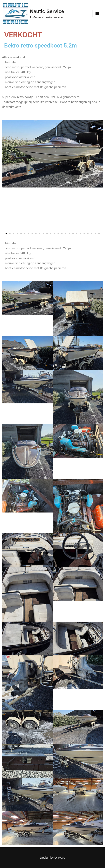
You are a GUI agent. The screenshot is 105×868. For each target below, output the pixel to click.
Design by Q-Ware (52, 858)
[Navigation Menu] (97, 13)
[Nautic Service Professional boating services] (34, 13)
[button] (7, 175)
